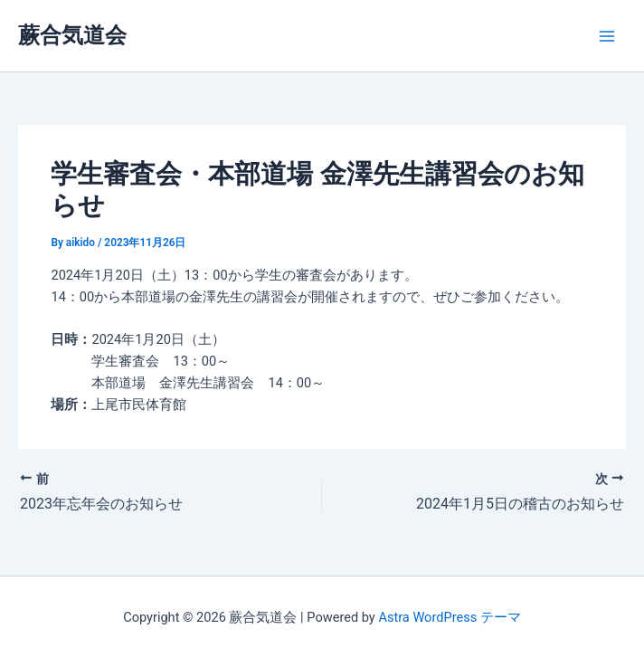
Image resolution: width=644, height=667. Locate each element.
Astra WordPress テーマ (449, 617)
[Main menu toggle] (607, 36)
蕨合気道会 (72, 35)
